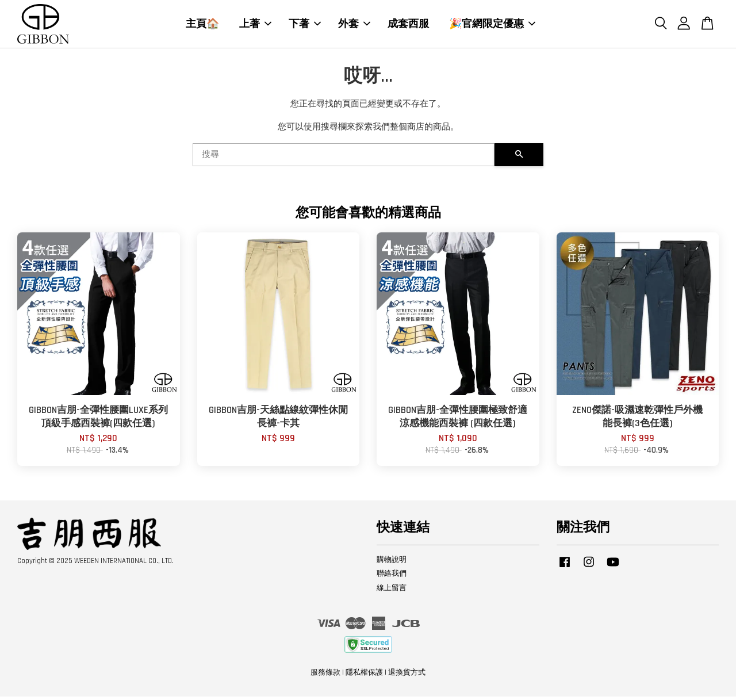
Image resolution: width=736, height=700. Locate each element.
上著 (255, 25)
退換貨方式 (407, 676)
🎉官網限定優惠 (492, 25)
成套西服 (408, 25)
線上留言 (392, 591)
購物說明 (392, 563)
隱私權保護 (364, 676)
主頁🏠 (202, 25)
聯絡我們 (392, 577)
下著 (305, 25)
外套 (354, 25)
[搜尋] (344, 158)
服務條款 (325, 676)
